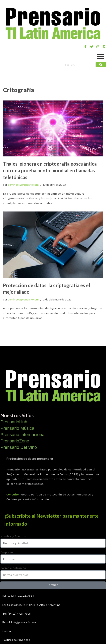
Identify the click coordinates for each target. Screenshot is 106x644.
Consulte (13, 494)
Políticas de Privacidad (16, 640)
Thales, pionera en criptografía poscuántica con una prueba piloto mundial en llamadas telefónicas (50, 170)
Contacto (8, 631)
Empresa (7, 552)
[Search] (72, 65)
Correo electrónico (13, 568)
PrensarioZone (15, 441)
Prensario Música (17, 428)
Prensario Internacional (23, 435)
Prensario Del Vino (19, 447)
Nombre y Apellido (13, 536)
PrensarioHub (14, 422)
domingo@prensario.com (23, 185)
